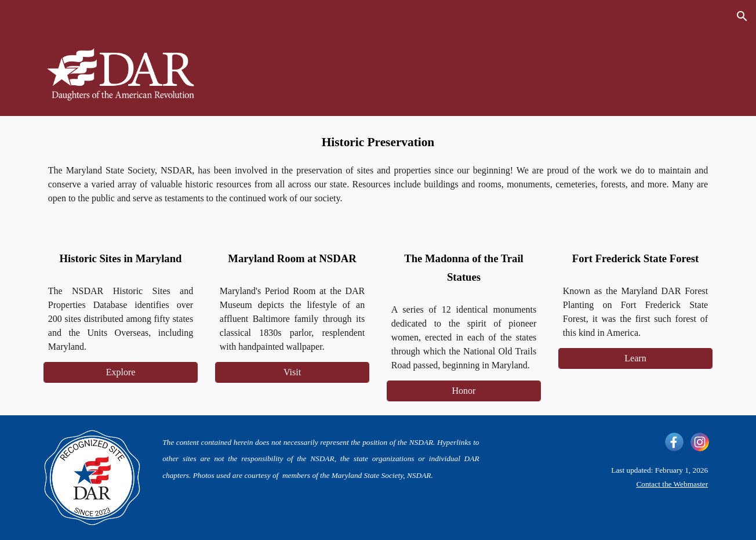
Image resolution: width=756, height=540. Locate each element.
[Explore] (121, 372)
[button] (742, 16)
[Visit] (292, 372)
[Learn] (635, 358)
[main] (378, 142)
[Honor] (464, 391)
